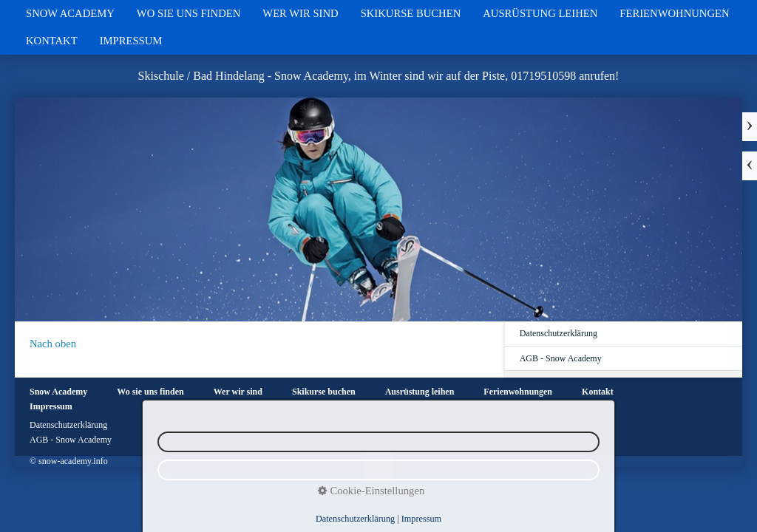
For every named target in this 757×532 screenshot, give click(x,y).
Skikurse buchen (411, 13)
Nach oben (53, 344)
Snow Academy (70, 13)
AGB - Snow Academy (561, 358)
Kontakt (52, 41)
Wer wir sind (300, 13)
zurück (750, 166)
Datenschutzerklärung (559, 333)
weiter (750, 127)
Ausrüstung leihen (540, 13)
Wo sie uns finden (189, 13)
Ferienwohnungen (674, 13)
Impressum (131, 41)
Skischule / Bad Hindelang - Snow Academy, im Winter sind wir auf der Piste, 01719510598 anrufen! (379, 76)
